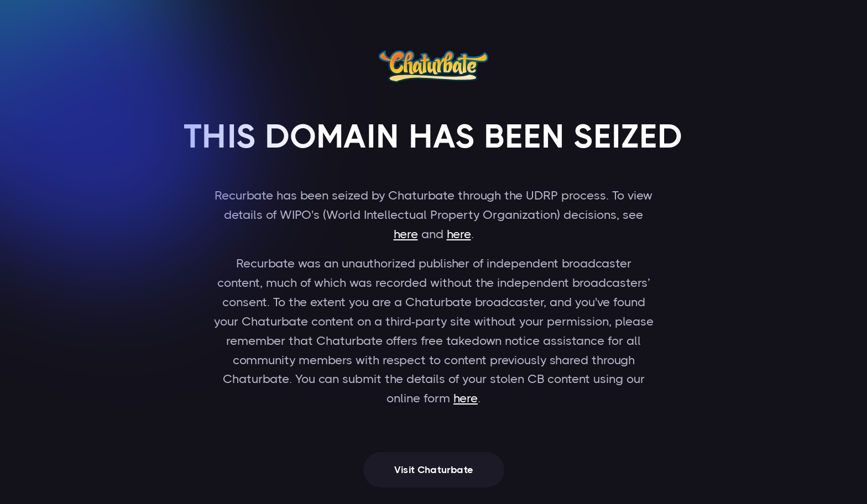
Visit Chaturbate (434, 470)
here (406, 234)
